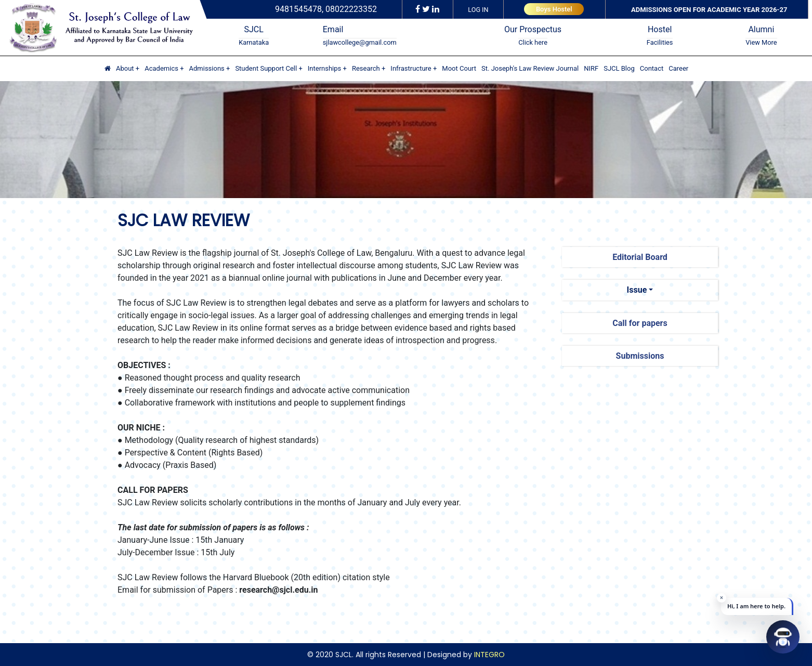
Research (366, 68)
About (125, 68)
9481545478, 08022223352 (326, 9)
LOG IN (478, 10)
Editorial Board (640, 257)
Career (678, 68)
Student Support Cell (266, 68)
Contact (652, 68)
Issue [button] (637, 290)
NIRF (591, 68)
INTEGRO (489, 655)
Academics (161, 68)
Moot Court (459, 68)
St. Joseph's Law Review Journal (530, 68)
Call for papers (640, 323)
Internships (325, 68)
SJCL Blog (619, 68)
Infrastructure (411, 68)
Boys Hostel (554, 9)
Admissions (207, 68)
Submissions (640, 356)
